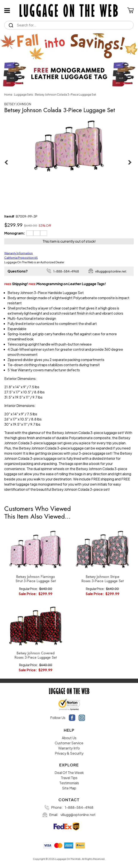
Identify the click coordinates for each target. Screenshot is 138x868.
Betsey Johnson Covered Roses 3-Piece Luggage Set (36, 655)
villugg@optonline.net (111, 271)
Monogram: (15, 233)
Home (8, 94)
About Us (69, 738)
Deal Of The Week (69, 773)
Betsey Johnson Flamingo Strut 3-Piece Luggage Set (36, 579)
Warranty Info (69, 748)
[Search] (73, 25)
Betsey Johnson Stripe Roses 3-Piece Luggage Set (102, 579)
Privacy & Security (69, 753)
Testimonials (69, 783)
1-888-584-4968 (66, 271)
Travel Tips (69, 778)
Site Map (69, 788)
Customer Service (69, 743)
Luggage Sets (24, 94)
